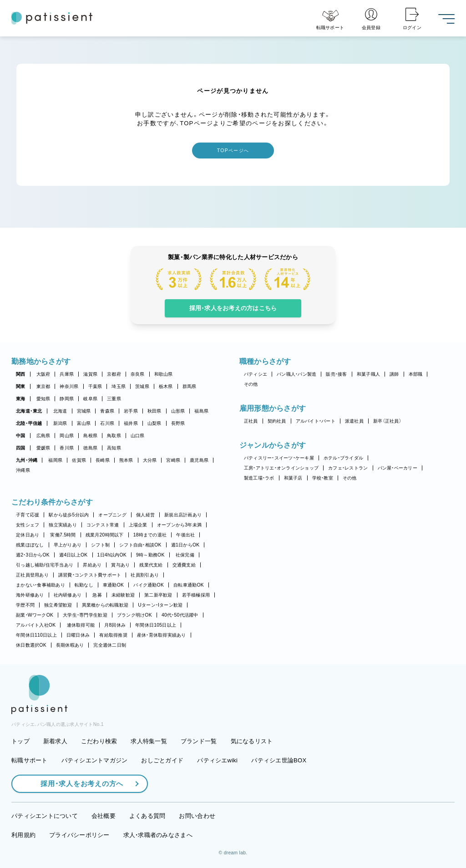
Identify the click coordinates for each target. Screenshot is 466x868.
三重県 (114, 399)
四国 (21, 448)
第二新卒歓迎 (158, 595)
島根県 (90, 436)
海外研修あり (30, 595)
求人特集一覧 (149, 741)
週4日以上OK (73, 555)
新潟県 (60, 423)
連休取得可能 (81, 625)
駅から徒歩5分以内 (69, 515)
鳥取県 (114, 436)
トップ (20, 741)
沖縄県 (23, 470)
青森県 (107, 411)
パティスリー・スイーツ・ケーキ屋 (279, 458)
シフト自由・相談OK (140, 545)
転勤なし (84, 585)
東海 (21, 399)
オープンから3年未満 (179, 525)
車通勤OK (113, 585)
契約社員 (277, 421)
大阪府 (43, 374)
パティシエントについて (45, 816)
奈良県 (138, 374)
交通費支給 (184, 565)
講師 (394, 374)
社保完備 (185, 555)
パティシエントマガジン (95, 760)
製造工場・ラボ (259, 478)
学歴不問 (25, 605)
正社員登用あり (32, 575)
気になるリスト (252, 741)
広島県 (43, 436)
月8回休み (115, 625)
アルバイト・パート (316, 421)
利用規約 (23, 835)
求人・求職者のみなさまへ (158, 835)
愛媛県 (43, 448)
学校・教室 (323, 478)
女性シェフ (28, 525)
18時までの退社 (150, 535)
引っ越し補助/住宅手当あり (45, 565)
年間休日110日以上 (36, 635)
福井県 (131, 423)
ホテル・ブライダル (343, 458)
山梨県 (154, 423)
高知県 (114, 448)
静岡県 (67, 399)
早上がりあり (68, 545)
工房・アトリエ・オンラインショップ (281, 468)
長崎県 (103, 460)
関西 (21, 374)
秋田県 (154, 411)
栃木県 (166, 386)
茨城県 (142, 386)
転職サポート (30, 760)
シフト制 (100, 545)
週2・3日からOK (33, 555)
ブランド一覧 (199, 741)
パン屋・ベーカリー (398, 468)
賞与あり (120, 565)
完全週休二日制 (110, 645)
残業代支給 (151, 565)
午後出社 (185, 535)
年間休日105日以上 (156, 625)
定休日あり (28, 535)
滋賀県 (90, 374)
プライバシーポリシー (79, 835)
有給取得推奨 (113, 635)
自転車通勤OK (189, 585)
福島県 (201, 411)
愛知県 (43, 399)
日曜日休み (78, 635)
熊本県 (126, 460)
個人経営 (145, 515)
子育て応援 (28, 515)
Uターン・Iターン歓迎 (160, 605)
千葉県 (95, 386)
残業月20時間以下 (105, 535)
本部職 (416, 374)
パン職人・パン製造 (296, 374)
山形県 (178, 411)
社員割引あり (145, 575)
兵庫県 (67, 374)
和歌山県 (164, 374)
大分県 (150, 460)
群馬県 (190, 386)
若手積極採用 (196, 595)
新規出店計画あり (183, 515)
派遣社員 (354, 421)
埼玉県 (119, 386)
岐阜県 (90, 399)
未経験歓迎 (123, 595)
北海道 (60, 411)
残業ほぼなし (30, 545)
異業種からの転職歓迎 (105, 605)
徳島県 (90, 448)
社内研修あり (68, 595)
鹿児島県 (199, 460)
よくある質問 (147, 816)
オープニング (112, 515)
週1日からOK (185, 545)
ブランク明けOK (134, 615)
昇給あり (92, 565)
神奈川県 (69, 386)
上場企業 (138, 525)
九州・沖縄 (27, 460)
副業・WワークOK (35, 615)
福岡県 (55, 460)
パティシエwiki (217, 760)
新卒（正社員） (387, 421)
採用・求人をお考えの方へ (77, 784)
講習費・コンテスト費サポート (90, 575)
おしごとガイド (162, 760)
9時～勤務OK (150, 555)
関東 (21, 386)
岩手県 (131, 411)
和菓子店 (293, 478)
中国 (21, 436)
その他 (251, 384)
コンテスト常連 (103, 525)
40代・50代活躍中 (180, 615)
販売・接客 (336, 374)
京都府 (114, 374)
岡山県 (67, 436)
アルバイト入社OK (36, 625)
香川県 (67, 448)
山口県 (138, 436)
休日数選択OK (31, 645)
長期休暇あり (70, 645)
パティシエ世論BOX (279, 760)
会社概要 (104, 816)
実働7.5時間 (63, 535)
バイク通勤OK (149, 585)
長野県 (178, 423)
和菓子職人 (368, 374)
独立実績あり (63, 525)
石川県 (107, 423)
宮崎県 (173, 460)
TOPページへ (233, 151)
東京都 (43, 386)
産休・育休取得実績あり (162, 635)
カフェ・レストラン (348, 468)
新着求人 (55, 741)
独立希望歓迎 (58, 605)
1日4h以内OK (112, 555)
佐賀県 (79, 460)
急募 (97, 595)
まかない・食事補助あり (41, 585)
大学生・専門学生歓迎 (85, 615)
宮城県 (84, 411)
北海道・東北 (29, 411)
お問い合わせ (197, 816)
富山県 (84, 423)
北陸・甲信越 (29, 423)
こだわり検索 (99, 741)
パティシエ (256, 374)
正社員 (251, 421)
